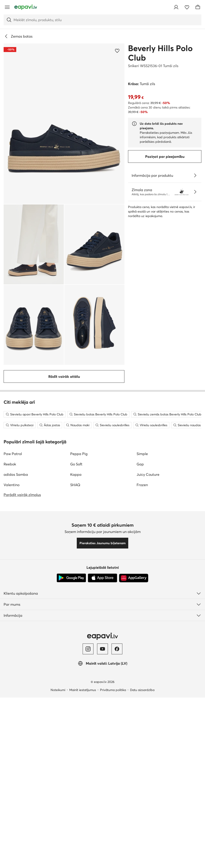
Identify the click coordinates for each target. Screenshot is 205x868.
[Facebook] (117, 853)
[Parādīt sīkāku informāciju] (195, 175)
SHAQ (75, 689)
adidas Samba (16, 679)
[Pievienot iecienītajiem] (117, 51)
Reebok (10, 668)
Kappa (76, 679)
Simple (142, 658)
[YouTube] (102, 853)
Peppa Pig (79, 658)
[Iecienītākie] (187, 7)
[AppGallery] (134, 782)
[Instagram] (88, 853)
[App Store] (102, 782)
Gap (140, 668)
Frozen (142, 689)
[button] (64, 124)
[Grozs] (198, 7)
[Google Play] (71, 782)
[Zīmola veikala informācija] (195, 192)
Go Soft (76, 668)
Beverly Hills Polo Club (160, 53)
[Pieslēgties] (176, 7)
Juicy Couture (148, 679)
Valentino (12, 689)
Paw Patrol (13, 658)
